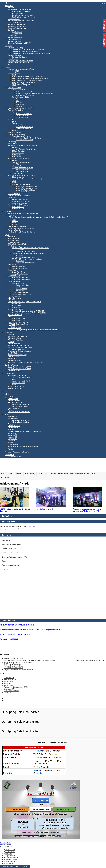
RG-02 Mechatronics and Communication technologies (30, 78)
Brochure (11, 342)
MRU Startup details (23, 171)
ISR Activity (9, 449)
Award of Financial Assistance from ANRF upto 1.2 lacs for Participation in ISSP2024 (31, 630)
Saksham (11, 30)
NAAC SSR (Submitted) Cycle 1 (18, 324)
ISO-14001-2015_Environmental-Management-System (30, 248)
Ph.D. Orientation (21, 289)
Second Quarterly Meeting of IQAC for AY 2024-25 (29, 313)
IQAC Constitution (14, 239)
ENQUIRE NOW (104, 40)
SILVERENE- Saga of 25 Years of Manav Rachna (18, 553)
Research (8, 67)
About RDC (16, 71)
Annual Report (17, 157)
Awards (10, 424)
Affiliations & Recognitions (17, 26)
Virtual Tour (8, 683)
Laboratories (12, 36)
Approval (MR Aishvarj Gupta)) (26, 190)
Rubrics (14, 183)
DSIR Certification (14, 194)
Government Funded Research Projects (29, 138)
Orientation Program (19, 283)
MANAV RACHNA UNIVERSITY (30, 659)
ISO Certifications (14, 246)
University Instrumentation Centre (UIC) (21, 108)
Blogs (4, 561)
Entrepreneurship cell (19, 173)
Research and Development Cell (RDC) (21, 69)
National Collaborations (20, 199)
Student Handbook (14, 344)
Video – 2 (15, 221)
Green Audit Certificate (19, 268)
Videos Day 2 (16, 306)
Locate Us (7, 693)
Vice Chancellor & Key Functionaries (20, 10)
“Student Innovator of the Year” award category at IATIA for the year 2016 (87, 510)
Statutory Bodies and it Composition (24, 17)
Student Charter (13, 399)
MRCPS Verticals (14, 426)
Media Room (8, 685)
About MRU (9, 6)
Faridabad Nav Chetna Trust (13, 666)
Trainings (19, 106)
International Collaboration (17, 375)
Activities (15, 131)
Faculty (40, 474)
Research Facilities (14, 88)
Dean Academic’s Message (17, 226)
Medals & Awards (14, 401)
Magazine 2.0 (12, 435)
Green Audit (12, 265)
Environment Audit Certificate (22, 279)
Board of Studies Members (79, 474)
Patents (14, 123)
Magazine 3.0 (12, 437)
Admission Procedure (15, 340)
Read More (31, 526)
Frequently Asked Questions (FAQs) (20, 346)
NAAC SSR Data (13, 326)
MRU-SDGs (12, 300)
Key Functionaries (18, 13)
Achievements (21, 105)
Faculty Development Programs (23, 294)
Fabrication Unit (17, 166)
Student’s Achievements (16, 403)
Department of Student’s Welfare (19, 412)
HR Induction (20, 291)
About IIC (15, 147)
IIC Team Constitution (19, 151)
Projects (11, 430)
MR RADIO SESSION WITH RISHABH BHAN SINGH (18, 625)
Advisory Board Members (21, 420)
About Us (11, 8)
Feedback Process (14, 328)
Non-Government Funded (24, 140)
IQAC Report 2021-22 (19, 320)
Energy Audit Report (19, 272)
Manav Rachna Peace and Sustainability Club (23, 446)
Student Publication (22, 118)
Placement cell (9, 678)
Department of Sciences (20, 57)
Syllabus (11, 215)
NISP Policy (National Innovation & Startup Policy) (25, 179)
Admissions (9, 333)
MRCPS (8, 415)
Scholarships (12, 359)
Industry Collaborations (16, 387)
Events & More (13, 444)
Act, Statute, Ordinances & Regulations (21, 21)
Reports (11, 317)
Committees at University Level (23, 15)
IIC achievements (18, 177)
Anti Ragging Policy (15, 360)
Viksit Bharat (9, 455)
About (14, 75)
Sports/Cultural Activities (20, 406)
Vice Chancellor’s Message (21, 11)
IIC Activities (16, 155)
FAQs (93, 474)
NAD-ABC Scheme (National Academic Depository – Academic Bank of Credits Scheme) (38, 217)
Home (8, 3)
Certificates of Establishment (26, 149)
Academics (9, 212)
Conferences (16, 296)
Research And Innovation (20, 404)
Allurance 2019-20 (18, 209)
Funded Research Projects (21, 136)
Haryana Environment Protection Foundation (19, 670)
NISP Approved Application (21, 184)
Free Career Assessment (11, 565)
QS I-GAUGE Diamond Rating (18, 244)
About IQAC (12, 237)
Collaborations (13, 198)
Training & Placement (12, 365)
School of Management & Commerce (20, 61)
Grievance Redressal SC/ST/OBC (19, 43)
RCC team (19, 103)
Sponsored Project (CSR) (16, 132)
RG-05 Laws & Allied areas (21, 84)
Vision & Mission (14, 19)
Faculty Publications (23, 116)
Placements (18, 474)
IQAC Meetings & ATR (15, 309)
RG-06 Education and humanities (23, 86)
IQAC (7, 235)
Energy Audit (12, 270)
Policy (14, 181)
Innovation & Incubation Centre (18, 158)
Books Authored (50, 474)
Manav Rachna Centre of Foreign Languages (23, 213)
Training (33, 474)
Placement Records (15, 371)
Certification (20, 250)
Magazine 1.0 (12, 433)
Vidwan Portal (13, 144)
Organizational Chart (15, 23)
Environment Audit (14, 276)
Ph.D (10, 64)
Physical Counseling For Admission (20, 347)
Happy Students (13, 408)
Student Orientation (22, 285)
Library (7, 394)
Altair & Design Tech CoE (24, 91)
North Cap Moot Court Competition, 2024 (15, 634)
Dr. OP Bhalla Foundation (12, 664)
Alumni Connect (9, 682)
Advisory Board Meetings (20, 422)
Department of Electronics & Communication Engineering (31, 53)
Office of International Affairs (22, 377)
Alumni (10, 410)
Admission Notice (10, 680)
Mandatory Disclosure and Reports (17, 452)
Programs (8, 46)
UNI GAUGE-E (12, 353)
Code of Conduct (14, 357)
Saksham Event (17, 34)
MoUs (14, 379)
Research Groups (14, 73)
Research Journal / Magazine (18, 205)
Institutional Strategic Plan (17, 24)
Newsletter (5, 478)
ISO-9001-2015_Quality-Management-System (28, 259)
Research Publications (16, 110)
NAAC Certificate (14, 240)
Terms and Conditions (11, 691)
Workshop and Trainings (20, 292)
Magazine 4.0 (12, 439)
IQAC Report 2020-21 (19, 319)
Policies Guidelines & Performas (19, 196)
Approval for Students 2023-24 (26, 186)
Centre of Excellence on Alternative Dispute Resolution (34, 93)
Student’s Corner (11, 397)
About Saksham (17, 32)
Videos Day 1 (16, 304)
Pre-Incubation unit (22, 170)
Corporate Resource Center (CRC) (19, 369)
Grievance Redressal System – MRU (14, 557)
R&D (26, 474)
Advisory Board (13, 418)
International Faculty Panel (21, 381)
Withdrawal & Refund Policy (17, 355)
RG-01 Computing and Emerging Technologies (27, 77)
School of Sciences (15, 55)
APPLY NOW (104, 25)
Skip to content (5, 842)
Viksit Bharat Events (15, 457)
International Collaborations (21, 201)
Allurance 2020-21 (18, 207)
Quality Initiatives (14, 281)
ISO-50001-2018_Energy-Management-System (28, 253)
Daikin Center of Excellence (25, 95)
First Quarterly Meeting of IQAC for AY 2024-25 (28, 311)
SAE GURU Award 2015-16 (46, 509)
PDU (17, 164)
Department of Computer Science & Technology (28, 50)
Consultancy (12, 142)
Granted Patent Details (23, 129)
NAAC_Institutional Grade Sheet (19, 322)
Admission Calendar (15, 338)
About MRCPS (13, 417)
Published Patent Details (24, 127)
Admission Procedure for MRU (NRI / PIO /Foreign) (25, 362)
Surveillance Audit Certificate (26, 252)
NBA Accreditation (14, 242)
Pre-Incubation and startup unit (22, 168)
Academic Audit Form (15, 315)
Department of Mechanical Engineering (25, 51)
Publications (16, 112)
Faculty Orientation (22, 287)
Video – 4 (15, 225)
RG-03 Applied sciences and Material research (28, 80)
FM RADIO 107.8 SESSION (9, 639)
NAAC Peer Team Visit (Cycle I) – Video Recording (25, 302)
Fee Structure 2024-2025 (16, 349)
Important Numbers (14, 41)
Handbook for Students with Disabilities (22, 232)
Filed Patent (20, 125)
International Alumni (18, 383)
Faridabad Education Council (13, 668)
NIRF (7, 391)
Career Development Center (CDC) (20, 367)
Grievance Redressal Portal (17, 28)
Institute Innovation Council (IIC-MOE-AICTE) (23, 145)
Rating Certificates (18, 153)
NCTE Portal (6, 569)
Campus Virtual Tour (9, 549)
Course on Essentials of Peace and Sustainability (25, 431)
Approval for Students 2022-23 (26, 188)
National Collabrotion (15, 388)
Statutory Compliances (16, 39)
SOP (17, 101)
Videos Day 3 (16, 307)
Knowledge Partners (15, 37)
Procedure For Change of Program (20, 351)
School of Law (13, 59)
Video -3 (15, 223)
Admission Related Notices (17, 336)
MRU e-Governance (14, 298)
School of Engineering (15, 48)
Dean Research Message (17, 134)
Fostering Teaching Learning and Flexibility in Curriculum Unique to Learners (34, 330)
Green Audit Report (18, 266)
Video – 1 (15, 219)
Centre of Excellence (19, 90)
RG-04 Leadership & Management (23, 82)
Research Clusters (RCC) (20, 97)
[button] (5, 844)
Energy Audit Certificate (20, 274)
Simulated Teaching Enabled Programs (21, 228)
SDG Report (12, 443)
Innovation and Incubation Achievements (22, 175)
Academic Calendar (14, 230)
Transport (11, 334)
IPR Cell (11, 119)
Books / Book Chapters (24, 114)
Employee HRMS (10, 689)
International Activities (19, 203)
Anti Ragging (6, 541)
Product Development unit (21, 162)
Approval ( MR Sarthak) (24, 192)
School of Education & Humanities (19, 63)
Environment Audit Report (20, 278)
